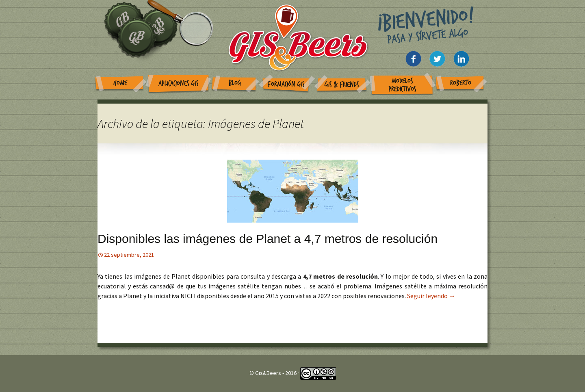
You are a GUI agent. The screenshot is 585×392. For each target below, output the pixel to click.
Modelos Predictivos (402, 85)
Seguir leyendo (431, 296)
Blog (235, 83)
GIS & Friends (342, 85)
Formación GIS (286, 84)
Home (120, 83)
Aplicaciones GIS (179, 83)
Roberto (461, 83)
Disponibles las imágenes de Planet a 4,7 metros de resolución (268, 239)
